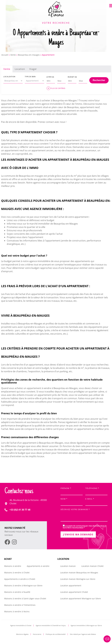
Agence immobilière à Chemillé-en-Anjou (51, 625)
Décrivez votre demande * (84, 515)
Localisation (9, 77)
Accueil (5, 55)
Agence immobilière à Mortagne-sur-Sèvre (86, 625)
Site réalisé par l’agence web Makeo (83, 634)
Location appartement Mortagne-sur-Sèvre (81, 598)
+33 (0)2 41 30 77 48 (20, 510)
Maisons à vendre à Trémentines (20, 605)
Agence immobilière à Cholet (21, 625)
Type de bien (30, 77)
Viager (33, 69)
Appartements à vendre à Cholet (20, 579)
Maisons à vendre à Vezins (17, 611)
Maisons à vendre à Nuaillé (17, 592)
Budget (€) (72, 77)
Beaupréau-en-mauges (29, 55)
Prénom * (72, 490)
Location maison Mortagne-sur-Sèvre (78, 579)
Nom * (72, 501)
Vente (13, 55)
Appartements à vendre (38, 566)
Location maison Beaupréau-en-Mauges (79, 573)
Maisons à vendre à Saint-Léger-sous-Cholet (25, 598)
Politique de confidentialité (56, 634)
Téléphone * (96, 490)
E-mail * (96, 501)
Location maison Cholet (92, 566)
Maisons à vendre (13, 566)
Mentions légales (22, 634)
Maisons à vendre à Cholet (17, 573)
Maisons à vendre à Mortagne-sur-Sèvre (23, 586)
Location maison (68, 566)
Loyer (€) (50, 77)
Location (20, 69)
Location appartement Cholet (74, 592)
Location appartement (71, 586)
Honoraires (37, 634)
